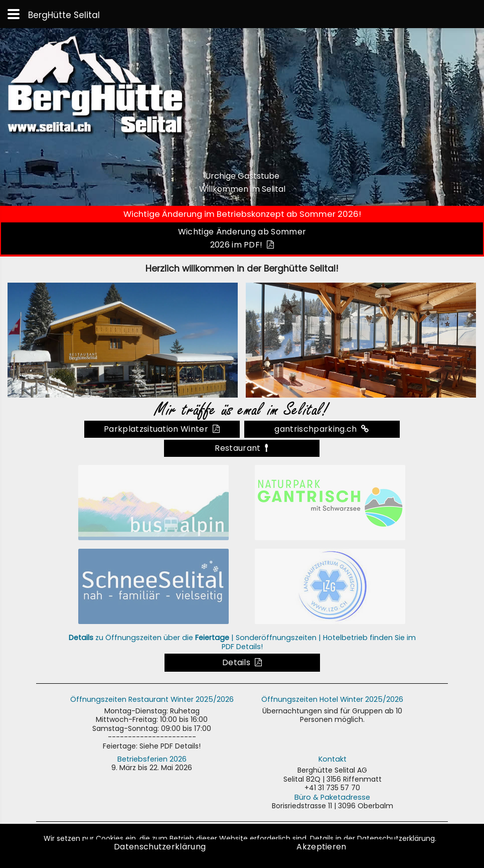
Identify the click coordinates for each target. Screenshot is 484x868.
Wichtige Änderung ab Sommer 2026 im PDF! (242, 238)
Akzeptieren (321, 847)
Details (242, 662)
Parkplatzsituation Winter (162, 429)
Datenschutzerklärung (162, 847)
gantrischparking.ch (321, 429)
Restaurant (241, 448)
